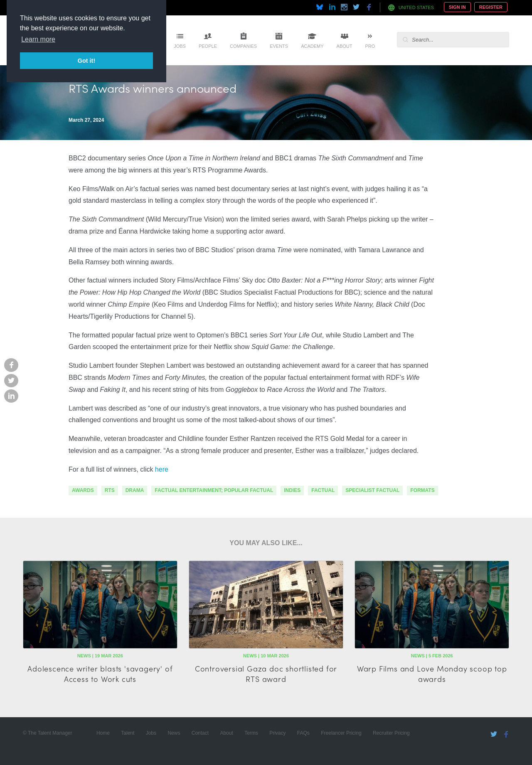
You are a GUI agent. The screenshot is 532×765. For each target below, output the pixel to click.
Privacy (277, 733)
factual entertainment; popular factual (214, 490)
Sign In (457, 7)
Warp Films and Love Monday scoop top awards (432, 674)
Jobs (180, 46)
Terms (251, 733)
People (208, 46)
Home (103, 733)
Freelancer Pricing (341, 733)
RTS (110, 490)
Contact (200, 733)
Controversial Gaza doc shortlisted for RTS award (266, 674)
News (174, 733)
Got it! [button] (86, 61)
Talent (128, 733)
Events (279, 46)
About (345, 46)
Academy (312, 46)
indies (292, 490)
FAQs (303, 733)
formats (422, 490)
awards (83, 490)
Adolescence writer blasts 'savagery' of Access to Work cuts (100, 674)
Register (491, 7)
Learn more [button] (38, 39)
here (162, 469)
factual (323, 490)
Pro (370, 46)
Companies (243, 46)
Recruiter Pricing (391, 733)
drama (135, 490)
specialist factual (372, 490)
